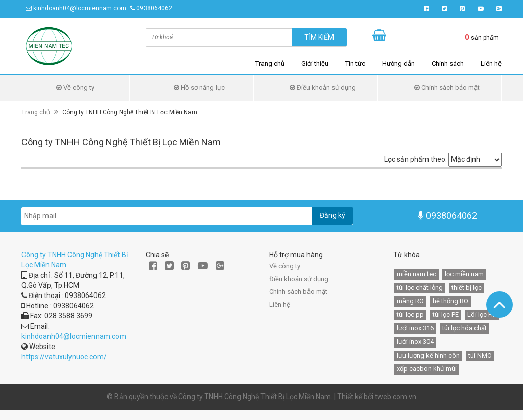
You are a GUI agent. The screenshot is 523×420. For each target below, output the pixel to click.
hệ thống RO (450, 301)
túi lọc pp (410, 315)
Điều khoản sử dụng (323, 88)
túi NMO (480, 355)
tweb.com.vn (396, 397)
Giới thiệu (315, 64)
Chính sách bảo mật (447, 88)
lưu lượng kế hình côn (428, 355)
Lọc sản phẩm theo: (415, 159)
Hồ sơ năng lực (199, 88)
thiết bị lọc (467, 288)
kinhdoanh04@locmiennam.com (80, 8)
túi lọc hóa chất (465, 328)
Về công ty (75, 88)
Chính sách (448, 64)
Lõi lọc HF (482, 315)
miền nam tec (417, 274)
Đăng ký (332, 215)
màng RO (410, 301)
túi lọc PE (446, 315)
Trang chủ (270, 64)
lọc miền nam (464, 274)
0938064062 (154, 8)
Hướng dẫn (398, 64)
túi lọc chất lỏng (420, 288)
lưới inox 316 (415, 328)
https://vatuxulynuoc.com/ (64, 357)
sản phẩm (482, 37)
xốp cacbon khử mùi (427, 369)
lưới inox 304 (415, 342)
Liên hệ (491, 64)
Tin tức (355, 64)
